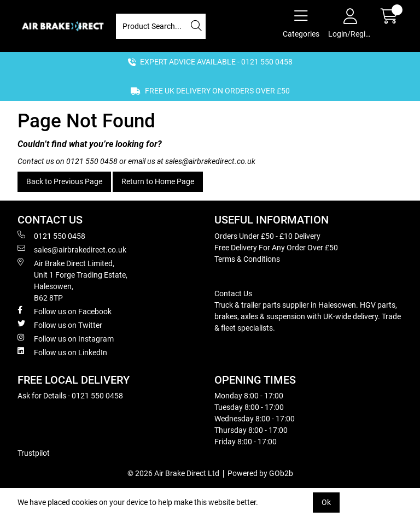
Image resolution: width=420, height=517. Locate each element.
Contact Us (233, 293)
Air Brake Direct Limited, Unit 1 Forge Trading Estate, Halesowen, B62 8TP (72, 280)
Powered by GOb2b (260, 473)
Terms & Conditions (247, 259)
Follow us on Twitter (60, 325)
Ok (326, 502)
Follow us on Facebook (65, 311)
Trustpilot (34, 453)
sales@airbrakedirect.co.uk (210, 161)
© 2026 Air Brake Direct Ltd (173, 473)
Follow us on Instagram (66, 338)
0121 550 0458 (92, 161)
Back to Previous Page (64, 181)
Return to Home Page (158, 181)
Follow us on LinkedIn (62, 352)
